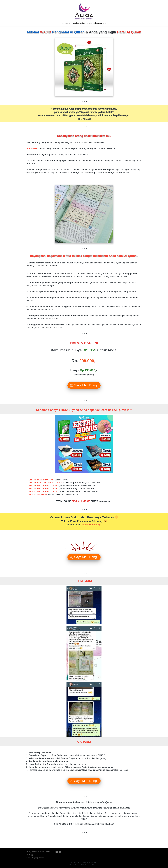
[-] (57, 852)
